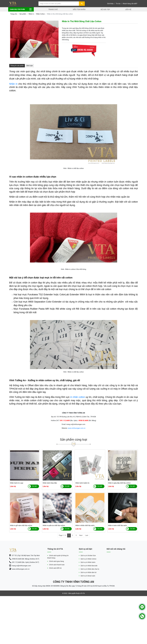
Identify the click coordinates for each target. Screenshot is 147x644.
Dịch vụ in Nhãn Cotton (88, 559)
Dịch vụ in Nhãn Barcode (89, 566)
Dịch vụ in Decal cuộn (88, 576)
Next (81, 535)
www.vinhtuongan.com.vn (77, 428)
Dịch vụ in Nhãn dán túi (89, 572)
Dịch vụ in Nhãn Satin (88, 562)
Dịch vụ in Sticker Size (88, 555)
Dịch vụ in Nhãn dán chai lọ (90, 569)
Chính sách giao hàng (56, 561)
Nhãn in (13, 84)
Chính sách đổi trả (55, 568)
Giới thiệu (110, 4)
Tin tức (118, 4)
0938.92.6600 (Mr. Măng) (85, 55)
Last (87, 535)
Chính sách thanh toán (57, 565)
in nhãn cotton (78, 397)
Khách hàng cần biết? (130, 4)
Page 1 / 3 (62, 535)
